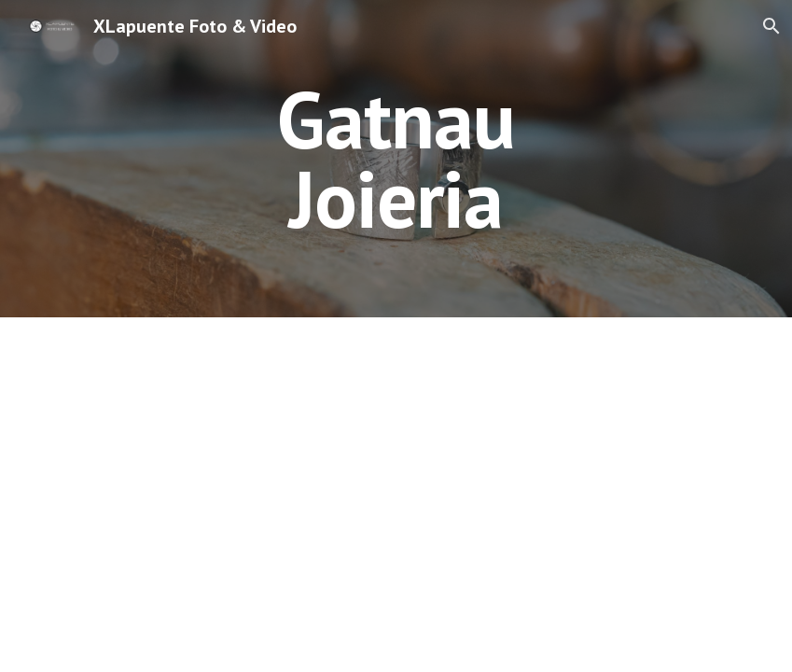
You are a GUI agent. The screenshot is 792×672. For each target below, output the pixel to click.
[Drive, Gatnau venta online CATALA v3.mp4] (396, 440)
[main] (396, 159)
